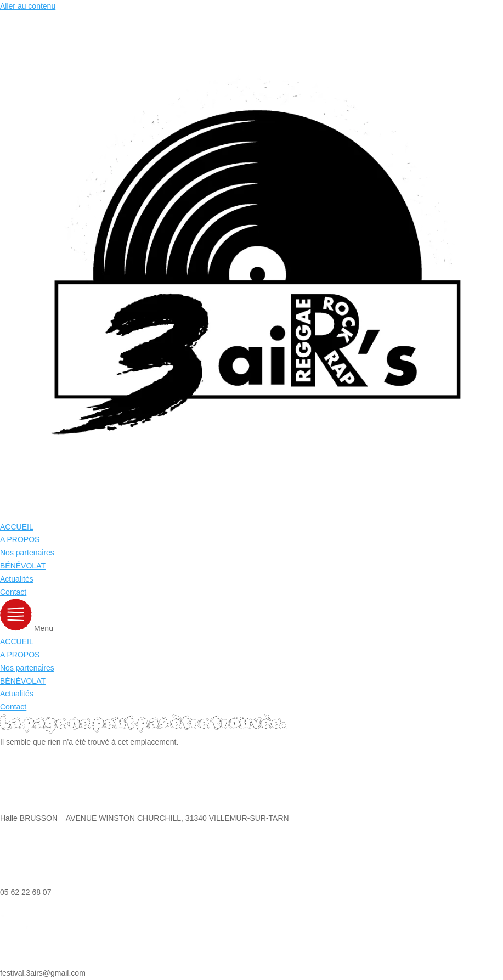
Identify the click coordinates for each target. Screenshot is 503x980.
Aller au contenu (28, 6)
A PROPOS (20, 539)
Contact (13, 592)
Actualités (17, 579)
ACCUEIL (17, 527)
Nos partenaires (27, 553)
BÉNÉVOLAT (23, 566)
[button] (252, 617)
